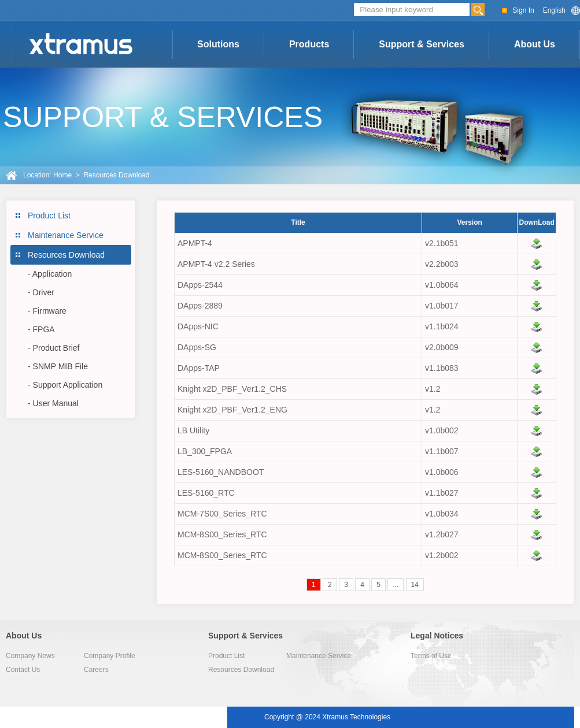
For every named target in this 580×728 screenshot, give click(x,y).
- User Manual (53, 403)
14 (415, 585)
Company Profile (110, 656)
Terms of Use (431, 656)
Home (62, 175)
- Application (50, 274)
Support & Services (422, 44)
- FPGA (41, 329)
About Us (535, 44)
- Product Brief (53, 348)
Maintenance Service (66, 235)
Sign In (523, 10)
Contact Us (23, 670)
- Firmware (47, 311)
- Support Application (65, 385)
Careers (96, 670)
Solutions (218, 44)
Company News (30, 656)
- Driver (41, 292)
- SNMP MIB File (58, 366)
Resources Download (66, 255)
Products (309, 44)
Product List (49, 216)
